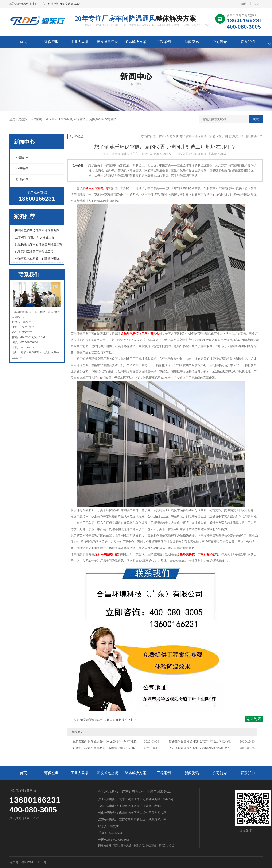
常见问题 (22, 180)
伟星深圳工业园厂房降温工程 (34, 252)
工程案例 (164, 42)
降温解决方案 (136, 42)
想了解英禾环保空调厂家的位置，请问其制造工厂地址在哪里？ (221, 136)
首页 (23, 42)
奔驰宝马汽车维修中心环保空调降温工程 (42, 259)
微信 (244, 4)
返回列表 (254, 719)
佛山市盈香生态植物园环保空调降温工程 (42, 230)
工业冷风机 (66, 119)
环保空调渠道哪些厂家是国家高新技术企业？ (107, 720)
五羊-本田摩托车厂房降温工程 (35, 237)
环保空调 (51, 42)
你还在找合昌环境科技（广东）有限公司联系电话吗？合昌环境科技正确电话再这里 (202, 741)
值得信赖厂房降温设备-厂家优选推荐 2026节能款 (105, 741)
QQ (255, 3)
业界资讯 (22, 169)
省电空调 (111, 119)
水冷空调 (80, 119)
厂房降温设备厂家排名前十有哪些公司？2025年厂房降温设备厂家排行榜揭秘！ (107, 748)
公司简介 (220, 42)
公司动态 (22, 158)
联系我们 (248, 42)
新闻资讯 (192, 42)
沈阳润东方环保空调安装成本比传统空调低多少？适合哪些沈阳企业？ (202, 748)
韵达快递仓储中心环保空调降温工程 (39, 245)
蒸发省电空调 (108, 42)
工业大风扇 (80, 42)
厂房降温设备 (96, 119)
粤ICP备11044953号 (34, 862)
